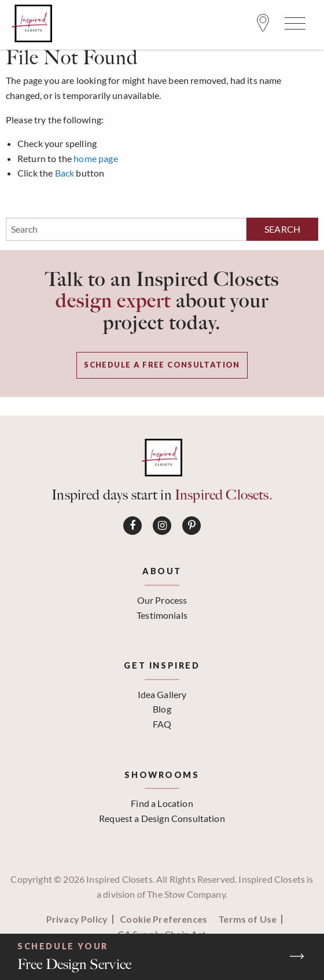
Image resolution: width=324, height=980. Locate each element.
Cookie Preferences (163, 919)
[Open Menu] (293, 26)
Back (65, 173)
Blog (162, 709)
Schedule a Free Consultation (162, 365)
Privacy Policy (77, 919)
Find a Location (162, 803)
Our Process (162, 600)
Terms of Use (247, 919)
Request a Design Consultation (162, 818)
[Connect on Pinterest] (192, 526)
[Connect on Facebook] (132, 526)
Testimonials (162, 615)
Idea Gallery (162, 694)
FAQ (162, 724)
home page (95, 158)
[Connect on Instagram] (162, 526)
